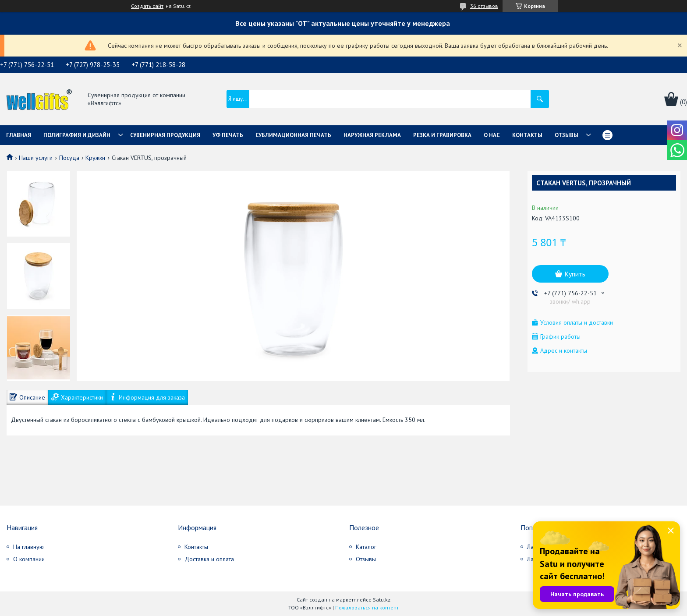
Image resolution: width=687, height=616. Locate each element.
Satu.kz (382, 600)
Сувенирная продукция (165, 135)
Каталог (366, 547)
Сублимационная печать (293, 135)
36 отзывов (484, 6)
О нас (492, 135)
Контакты (527, 135)
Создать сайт (147, 6)
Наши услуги (36, 158)
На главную (28, 547)
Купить (575, 274)
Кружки (95, 158)
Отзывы (567, 135)
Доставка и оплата (209, 559)
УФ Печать (228, 135)
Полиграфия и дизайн (77, 135)
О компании (29, 559)
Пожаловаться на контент (367, 607)
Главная (19, 135)
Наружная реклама (372, 135)
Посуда (69, 158)
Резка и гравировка (442, 135)
